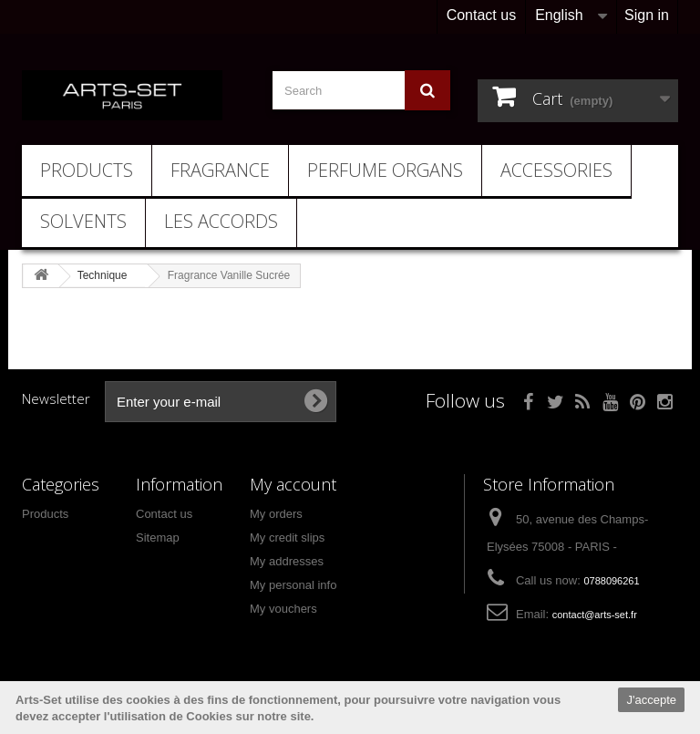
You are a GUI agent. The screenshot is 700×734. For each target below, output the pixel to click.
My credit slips (287, 538)
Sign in (647, 15)
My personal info (293, 585)
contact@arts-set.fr (595, 615)
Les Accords (221, 221)
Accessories (556, 170)
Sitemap (158, 538)
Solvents (83, 221)
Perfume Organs (385, 170)
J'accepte (651, 700)
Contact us (481, 15)
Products (87, 170)
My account (293, 484)
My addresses (287, 561)
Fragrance (220, 170)
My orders (276, 514)
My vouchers (283, 609)
